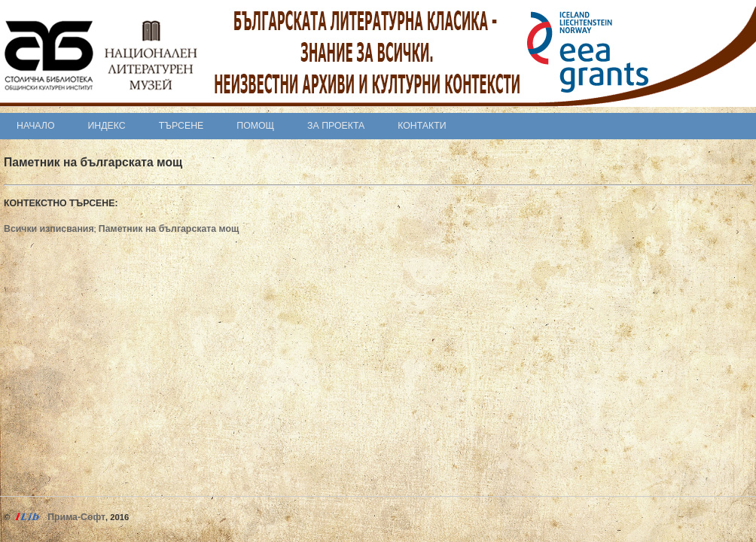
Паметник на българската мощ (169, 229)
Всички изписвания (49, 229)
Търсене (181, 126)
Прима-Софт (76, 517)
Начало (36, 126)
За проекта (336, 126)
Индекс (107, 126)
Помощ (255, 126)
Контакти (422, 126)
